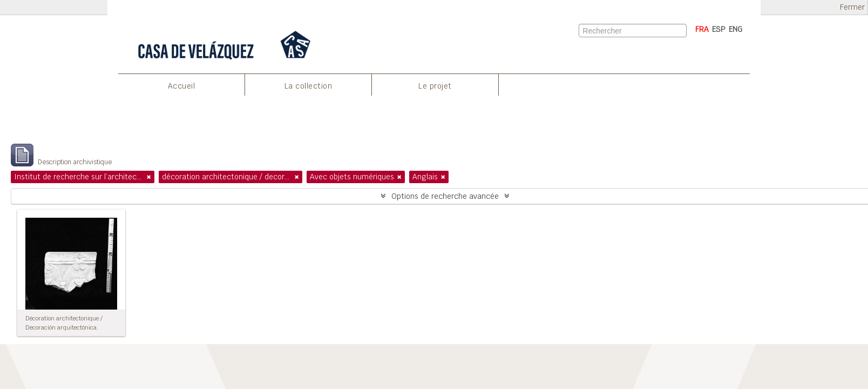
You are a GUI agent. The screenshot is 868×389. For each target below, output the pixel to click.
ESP (719, 29)
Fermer (852, 7)
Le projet (435, 86)
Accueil (182, 86)
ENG (735, 29)
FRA (702, 29)
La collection (308, 86)
